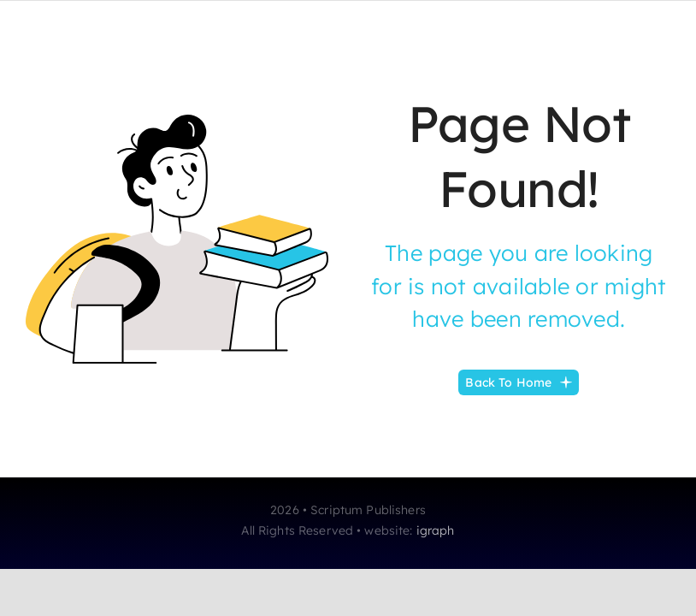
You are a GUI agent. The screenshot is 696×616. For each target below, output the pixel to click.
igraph (436, 530)
